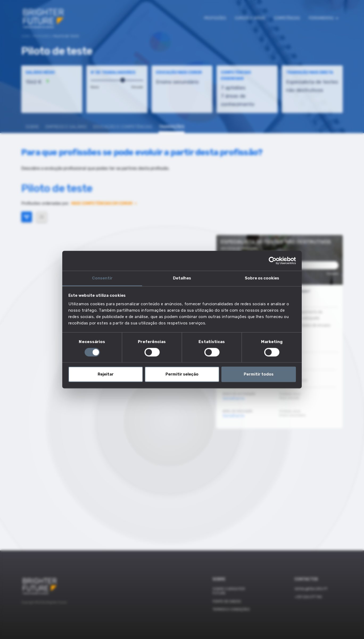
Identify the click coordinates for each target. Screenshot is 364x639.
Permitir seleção (182, 374)
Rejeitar (106, 374)
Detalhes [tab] (182, 278)
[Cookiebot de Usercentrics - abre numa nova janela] (273, 261)
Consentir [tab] (102, 278)
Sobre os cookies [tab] (262, 278)
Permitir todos (259, 374)
